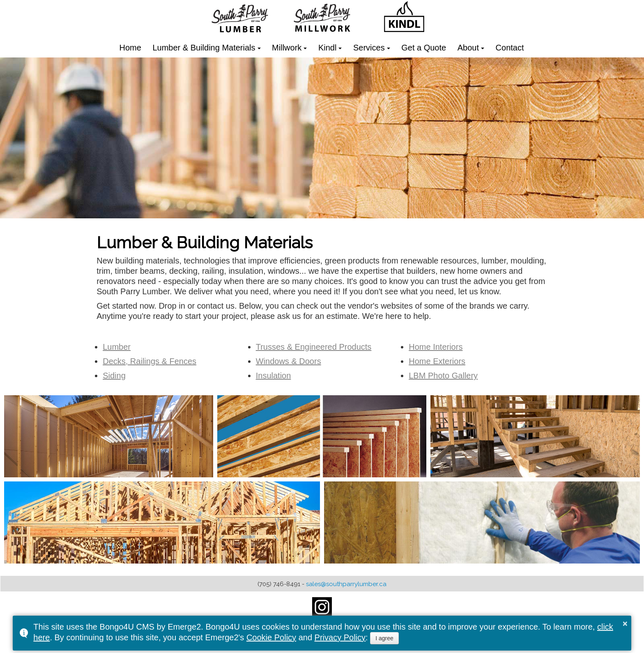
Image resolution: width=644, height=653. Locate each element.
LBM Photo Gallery (443, 376)
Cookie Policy (271, 637)
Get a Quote (424, 48)
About (468, 48)
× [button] (625, 623)
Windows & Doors (289, 361)
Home (130, 48)
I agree (384, 638)
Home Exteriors (437, 361)
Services (369, 48)
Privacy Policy (340, 637)
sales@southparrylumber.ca (346, 584)
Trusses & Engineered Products (314, 347)
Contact (510, 48)
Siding (114, 376)
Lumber (117, 347)
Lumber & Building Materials (204, 48)
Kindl (327, 48)
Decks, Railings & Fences (149, 361)
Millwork (287, 48)
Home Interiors (436, 347)
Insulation (274, 376)
